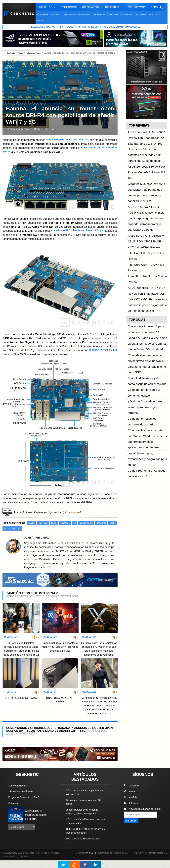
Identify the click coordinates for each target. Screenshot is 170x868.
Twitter (130, 799)
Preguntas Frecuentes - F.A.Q (25, 805)
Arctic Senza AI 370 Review (143, 190)
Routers (44, 523)
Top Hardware (137, 7)
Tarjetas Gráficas (68, 14)
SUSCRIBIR (132, 829)
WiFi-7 (7, 528)
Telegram (132, 811)
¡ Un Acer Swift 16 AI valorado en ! (85, 27)
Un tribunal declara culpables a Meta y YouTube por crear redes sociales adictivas (60, 647)
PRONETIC (92, 861)
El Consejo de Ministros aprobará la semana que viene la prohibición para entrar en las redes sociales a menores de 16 (21, 651)
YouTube (131, 805)
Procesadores (42, 14)
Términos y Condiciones (22, 799)
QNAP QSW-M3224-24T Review (60, 704)
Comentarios (73, 512)
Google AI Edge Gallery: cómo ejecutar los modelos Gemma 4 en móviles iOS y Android (147, 263)
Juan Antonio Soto (22, 129)
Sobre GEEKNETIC (19, 794)
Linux (55, 523)
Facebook (132, 794)
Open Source (90, 523)
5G (77, 523)
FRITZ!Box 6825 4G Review (21, 702)
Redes (22, 53)
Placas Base (55, 14)
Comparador (69, 7)
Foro (154, 7)
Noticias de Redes (36, 53)
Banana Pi (106, 523)
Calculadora (91, 7)
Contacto (13, 811)
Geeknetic (11, 53)
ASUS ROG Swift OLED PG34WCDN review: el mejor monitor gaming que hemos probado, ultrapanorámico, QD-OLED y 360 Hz (145, 179)
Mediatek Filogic (23, 528)
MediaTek (67, 523)
